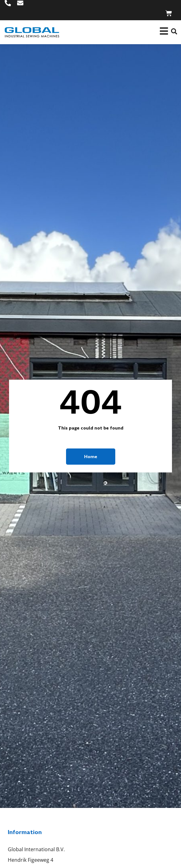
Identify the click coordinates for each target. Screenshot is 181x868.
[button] (174, 32)
